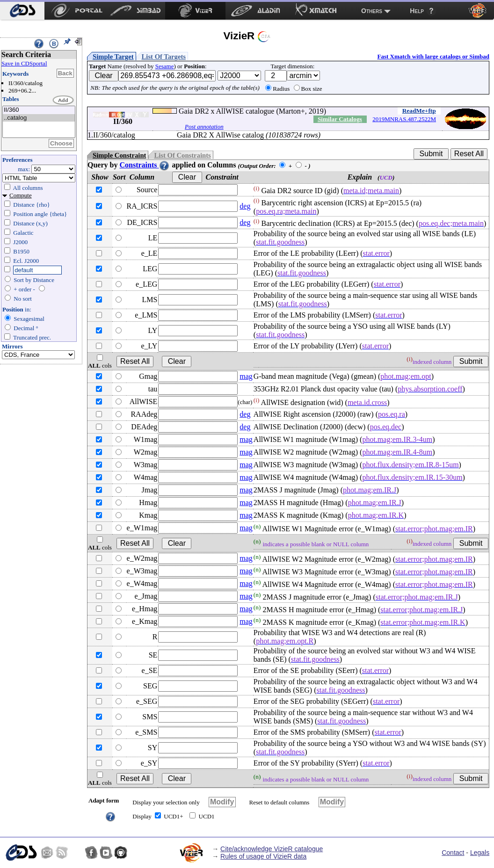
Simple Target (113, 57)
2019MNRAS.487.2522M (404, 119)
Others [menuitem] (372, 11)
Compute (21, 195)
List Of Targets (164, 57)
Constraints (145, 165)
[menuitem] (22, 11)
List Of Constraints (182, 155)
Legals (480, 853)
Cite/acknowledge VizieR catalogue (272, 849)
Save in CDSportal (24, 63)
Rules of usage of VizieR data (263, 856)
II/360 (39, 110)
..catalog (39, 118)
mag (246, 376)
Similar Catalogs (340, 119)
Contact (453, 853)
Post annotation (204, 127)
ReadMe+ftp (419, 111)
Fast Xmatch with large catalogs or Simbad (433, 56)
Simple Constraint (119, 155)
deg (245, 206)
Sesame (165, 66)
